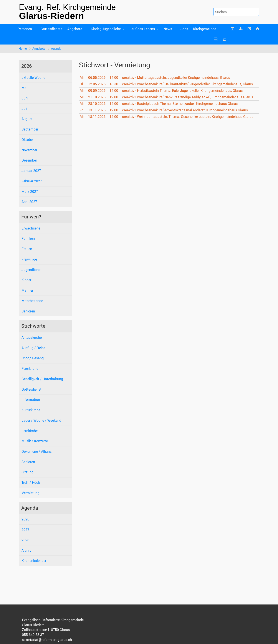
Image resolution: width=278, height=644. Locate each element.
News (168, 29)
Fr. (82, 110)
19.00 (114, 97)
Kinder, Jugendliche (106, 29)
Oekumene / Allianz (36, 451)
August (27, 119)
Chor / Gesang (33, 358)
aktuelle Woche (33, 78)
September (30, 129)
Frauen (27, 249)
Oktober (28, 140)
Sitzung (27, 472)
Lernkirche (30, 431)
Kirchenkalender (34, 561)
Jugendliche (31, 270)
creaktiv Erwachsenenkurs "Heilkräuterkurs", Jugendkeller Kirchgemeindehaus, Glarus (187, 84)
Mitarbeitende (32, 301)
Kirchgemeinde (205, 29)
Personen (25, 29)
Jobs (184, 29)
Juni (25, 98)
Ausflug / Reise (33, 348)
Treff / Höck (31, 482)
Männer (27, 290)
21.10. (97, 97)
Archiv (26, 550)
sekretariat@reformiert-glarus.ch (47, 640)
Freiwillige (29, 259)
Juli (24, 109)
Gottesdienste (51, 29)
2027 (25, 530)
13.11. (97, 110)
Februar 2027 (32, 181)
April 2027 (29, 202)
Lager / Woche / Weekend (41, 420)
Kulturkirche (31, 410)
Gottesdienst (31, 389)
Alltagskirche (32, 337)
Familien (28, 238)
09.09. (97, 91)
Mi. (82, 78)
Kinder (26, 280)
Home (23, 49)
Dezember (29, 160)
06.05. (97, 78)
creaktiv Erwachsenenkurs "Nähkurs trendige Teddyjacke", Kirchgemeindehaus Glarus (188, 97)
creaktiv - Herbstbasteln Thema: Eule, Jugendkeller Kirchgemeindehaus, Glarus (182, 91)
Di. (82, 84)
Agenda (56, 49)
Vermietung (31, 493)
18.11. (97, 117)
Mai (24, 88)
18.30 (114, 84)
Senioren (28, 311)
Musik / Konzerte (35, 441)
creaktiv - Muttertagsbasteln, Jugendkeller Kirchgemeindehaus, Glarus (176, 78)
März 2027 (30, 192)
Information (31, 400)
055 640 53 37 (33, 635)
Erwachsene (31, 228)
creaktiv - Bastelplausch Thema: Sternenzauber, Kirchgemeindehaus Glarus (180, 104)
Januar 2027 (31, 171)
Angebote (75, 29)
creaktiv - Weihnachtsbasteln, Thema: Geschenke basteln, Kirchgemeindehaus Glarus (188, 117)
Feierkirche (30, 368)
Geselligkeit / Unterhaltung (42, 379)
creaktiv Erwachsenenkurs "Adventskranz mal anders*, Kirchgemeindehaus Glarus (185, 110)
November (29, 150)
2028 (25, 540)
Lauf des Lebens (142, 29)
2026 (25, 519)
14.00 (114, 78)
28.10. (97, 104)
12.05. (97, 84)
